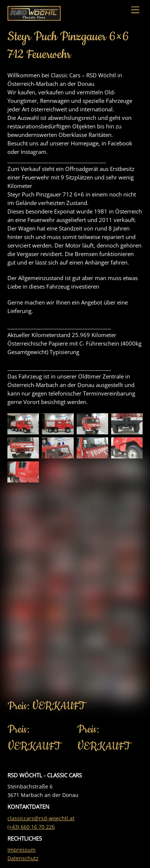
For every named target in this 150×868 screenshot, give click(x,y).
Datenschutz (23, 858)
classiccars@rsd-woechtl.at (41, 818)
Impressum (21, 850)
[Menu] (135, 10)
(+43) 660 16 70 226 (31, 827)
